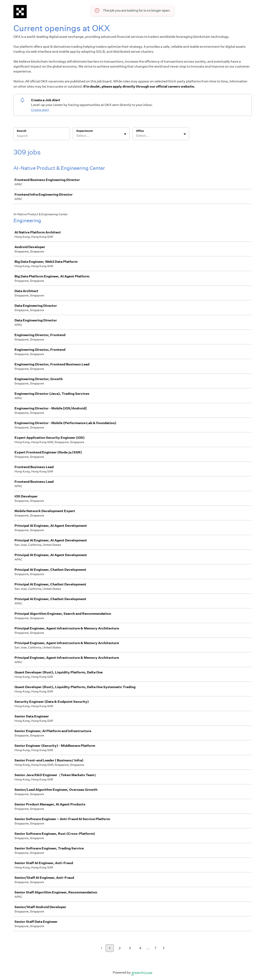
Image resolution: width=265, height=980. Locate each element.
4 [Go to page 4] (140, 948)
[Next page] (164, 948)
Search (22, 131)
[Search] (42, 136)
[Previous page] (101, 948)
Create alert (40, 110)
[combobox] (77, 136)
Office (140, 131)
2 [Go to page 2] (120, 948)
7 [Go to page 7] (155, 948)
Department (85, 131)
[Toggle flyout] (125, 134)
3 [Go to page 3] (130, 948)
